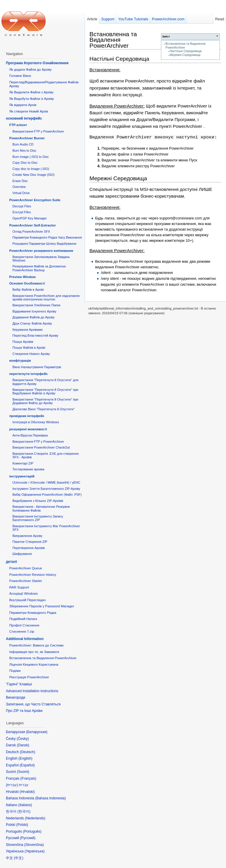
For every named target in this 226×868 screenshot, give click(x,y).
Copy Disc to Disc (25, 163)
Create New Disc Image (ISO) (33, 175)
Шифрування (22, 554)
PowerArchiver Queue (25, 568)
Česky (23, 739)
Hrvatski (27, 792)
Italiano (25, 805)
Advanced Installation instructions (32, 691)
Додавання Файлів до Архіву (33, 317)
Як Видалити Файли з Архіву (31, 92)
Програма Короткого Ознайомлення (37, 63)
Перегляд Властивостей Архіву (35, 335)
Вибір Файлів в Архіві (28, 290)
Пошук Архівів (23, 342)
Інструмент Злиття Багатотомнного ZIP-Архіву (46, 489)
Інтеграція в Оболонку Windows (36, 422)
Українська (34, 851)
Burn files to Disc (24, 151)
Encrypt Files (22, 212)
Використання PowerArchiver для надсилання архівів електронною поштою (46, 297)
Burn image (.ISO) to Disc (30, 157)
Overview (19, 187)
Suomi (23, 772)
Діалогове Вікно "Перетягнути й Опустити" (43, 409)
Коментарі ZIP (23, 463)
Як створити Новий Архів (29, 111)
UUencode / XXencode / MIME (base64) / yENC (46, 482)
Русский (28, 838)
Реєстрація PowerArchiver (29, 677)
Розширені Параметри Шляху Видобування (44, 244)
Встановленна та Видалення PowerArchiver (113, 40)
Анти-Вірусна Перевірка (30, 435)
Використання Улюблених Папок (36, 305)
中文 (19, 858)
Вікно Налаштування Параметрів (37, 367)
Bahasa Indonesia (50, 798)
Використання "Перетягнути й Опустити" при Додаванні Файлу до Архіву (45, 401)
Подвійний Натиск (23, 619)
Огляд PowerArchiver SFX (31, 232)
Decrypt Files (22, 206)
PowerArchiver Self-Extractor (32, 225)
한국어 (24, 811)
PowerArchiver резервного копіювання (41, 251)
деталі (11, 562)
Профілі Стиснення (24, 625)
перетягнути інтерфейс (28, 374)
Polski (22, 825)
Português (32, 831)
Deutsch (27, 752)
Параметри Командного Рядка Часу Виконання (47, 237)
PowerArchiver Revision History (33, 575)
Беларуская (37, 732)
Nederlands (35, 818)
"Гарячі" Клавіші (19, 684)
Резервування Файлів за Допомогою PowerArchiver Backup (39, 268)
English (25, 758)
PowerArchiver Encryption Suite (35, 200)
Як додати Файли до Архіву (30, 70)
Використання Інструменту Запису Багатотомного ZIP (38, 518)
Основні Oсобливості (27, 283)
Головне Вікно (20, 76)
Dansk (23, 745)
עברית (12, 785)
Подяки (15, 671)
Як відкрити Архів (23, 105)
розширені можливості (28, 429)
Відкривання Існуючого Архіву (34, 311)
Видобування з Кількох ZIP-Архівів (38, 501)
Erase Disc (20, 181)
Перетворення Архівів (29, 548)
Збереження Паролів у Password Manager (41, 606)
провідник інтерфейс (27, 416)
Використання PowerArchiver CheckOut (41, 447)
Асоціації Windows (23, 593)
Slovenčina (34, 845)
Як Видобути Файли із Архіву (31, 99)
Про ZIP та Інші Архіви (24, 711)
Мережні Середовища (185, 55)
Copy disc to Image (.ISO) (31, 169)
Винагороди (16, 697)
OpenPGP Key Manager (30, 218)
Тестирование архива (28, 469)
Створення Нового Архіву (31, 354)
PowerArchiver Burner (27, 138)
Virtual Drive (21, 193)
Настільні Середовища (186, 51)
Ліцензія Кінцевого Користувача (34, 664)
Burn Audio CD (23, 144)
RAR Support (19, 587)
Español (27, 765)
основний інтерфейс (24, 118)
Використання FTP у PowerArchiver (38, 131)
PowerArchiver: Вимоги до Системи (36, 645)
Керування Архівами (27, 330)
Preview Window (22, 277)
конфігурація (20, 361)
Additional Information (25, 639)
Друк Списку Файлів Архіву (32, 323)
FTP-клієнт (18, 125)
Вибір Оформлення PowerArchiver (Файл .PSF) (47, 495)
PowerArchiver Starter (25, 581)
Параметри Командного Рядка (33, 613)
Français (28, 778)
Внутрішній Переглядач (27, 600)
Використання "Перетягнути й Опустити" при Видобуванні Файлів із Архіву (45, 391)
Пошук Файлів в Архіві (29, 348)
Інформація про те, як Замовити (34, 652)
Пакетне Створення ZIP (30, 542)
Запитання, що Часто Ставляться (33, 704)
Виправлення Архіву (27, 536)
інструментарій (22, 476)
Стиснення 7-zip (22, 631)
